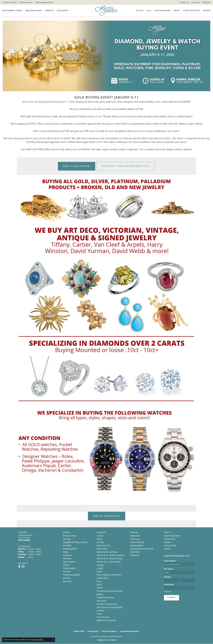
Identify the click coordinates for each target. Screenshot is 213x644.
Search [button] (207, 11)
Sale (149, 11)
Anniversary (169, 584)
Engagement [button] (12, 11)
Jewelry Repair (137, 545)
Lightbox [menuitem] (101, 611)
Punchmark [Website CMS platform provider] (111, 640)
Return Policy (79, 631)
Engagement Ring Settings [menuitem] (75, 542)
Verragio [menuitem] (101, 542)
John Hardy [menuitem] (102, 549)
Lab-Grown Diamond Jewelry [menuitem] (110, 607)
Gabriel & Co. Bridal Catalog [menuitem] (109, 558)
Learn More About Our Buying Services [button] (126, 166)
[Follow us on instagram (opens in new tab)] (23, 567)
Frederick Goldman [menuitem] (105, 598)
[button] (184, 2)
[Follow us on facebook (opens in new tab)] (19, 567)
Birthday (167, 577)
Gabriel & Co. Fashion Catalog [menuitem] (110, 555)
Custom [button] (162, 11)
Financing (135, 539)
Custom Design (137, 542)
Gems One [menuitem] (102, 601)
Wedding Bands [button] (34, 11)
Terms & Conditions (109, 631)
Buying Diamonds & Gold (142, 549)
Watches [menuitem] (67, 571)
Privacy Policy (170, 545)
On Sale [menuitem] (67, 578)
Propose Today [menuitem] (70, 536)
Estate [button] (140, 11)
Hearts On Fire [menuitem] (103, 545)
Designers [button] (63, 11)
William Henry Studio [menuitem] (106, 620)
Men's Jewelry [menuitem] (69, 562)
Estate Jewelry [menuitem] (69, 568)
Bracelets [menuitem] (67, 545)
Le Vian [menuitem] (100, 536)
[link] (10, 2)
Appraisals (135, 536)
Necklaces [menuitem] (68, 555)
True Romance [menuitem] (103, 617)
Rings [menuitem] (66, 552)
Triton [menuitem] (99, 614)
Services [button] (191, 11)
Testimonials (170, 539)
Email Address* (170, 561)
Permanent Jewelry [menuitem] (72, 575)
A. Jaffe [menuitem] (100, 568)
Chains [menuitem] (66, 565)
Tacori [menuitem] (99, 539)
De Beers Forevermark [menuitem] (107, 604)
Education (135, 555)
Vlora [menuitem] (99, 584)
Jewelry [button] (49, 11)
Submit (172, 598)
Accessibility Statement (129, 631)
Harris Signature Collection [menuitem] (109, 575)
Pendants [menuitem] (67, 558)
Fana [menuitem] (99, 581)
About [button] (177, 11)
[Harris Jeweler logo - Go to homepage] (106, 11)
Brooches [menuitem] (67, 581)
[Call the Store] (24, 540)
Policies (167, 542)
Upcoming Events (172, 536)
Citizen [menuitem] (100, 588)
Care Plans (135, 552)
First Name (168, 569)
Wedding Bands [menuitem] (70, 549)
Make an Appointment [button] (77, 166)
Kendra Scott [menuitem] (103, 578)
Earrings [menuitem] (67, 539)
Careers (167, 549)
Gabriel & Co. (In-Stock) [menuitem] (107, 552)
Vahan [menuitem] (100, 571)
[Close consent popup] (53, 640)
